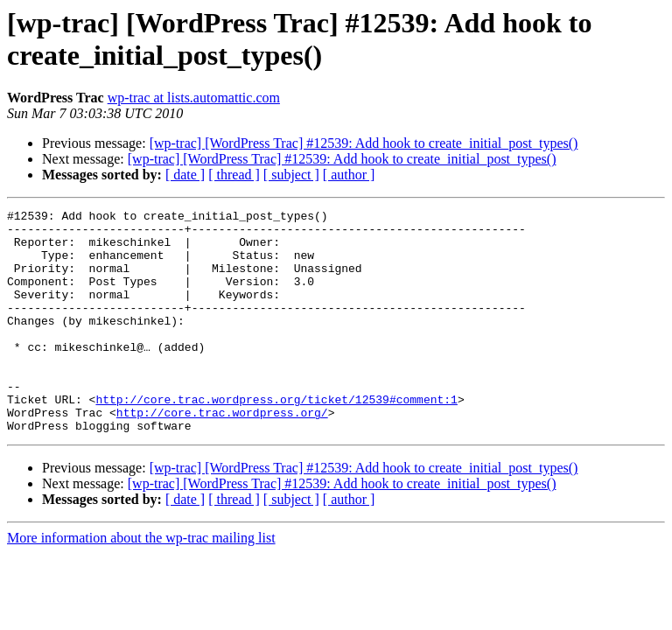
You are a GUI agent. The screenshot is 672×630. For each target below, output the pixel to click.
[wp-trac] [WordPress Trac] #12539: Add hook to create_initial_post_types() (364, 143)
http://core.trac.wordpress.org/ (222, 454)
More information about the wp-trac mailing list (141, 582)
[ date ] (185, 175)
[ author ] (349, 175)
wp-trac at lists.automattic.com (194, 98)
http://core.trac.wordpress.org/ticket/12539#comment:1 (276, 438)
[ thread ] (234, 175)
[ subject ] (291, 175)
